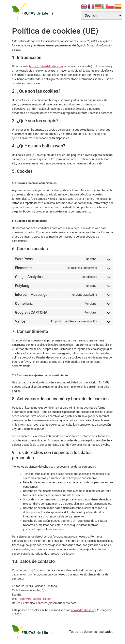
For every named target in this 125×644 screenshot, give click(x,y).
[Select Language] (101, 16)
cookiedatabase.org (84, 610)
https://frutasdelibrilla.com (46, 66)
